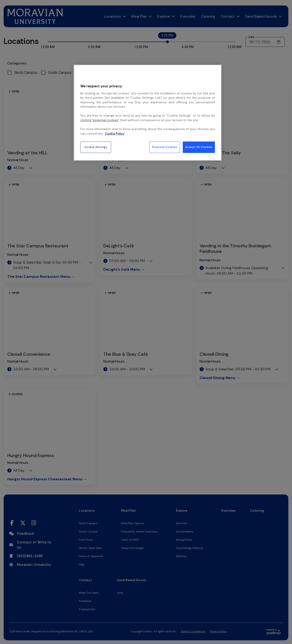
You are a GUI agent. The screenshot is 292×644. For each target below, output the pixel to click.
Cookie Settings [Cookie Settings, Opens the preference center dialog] (96, 147)
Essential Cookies (165, 147)
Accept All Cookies (199, 147)
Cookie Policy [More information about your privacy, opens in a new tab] (115, 134)
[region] (148, 113)
